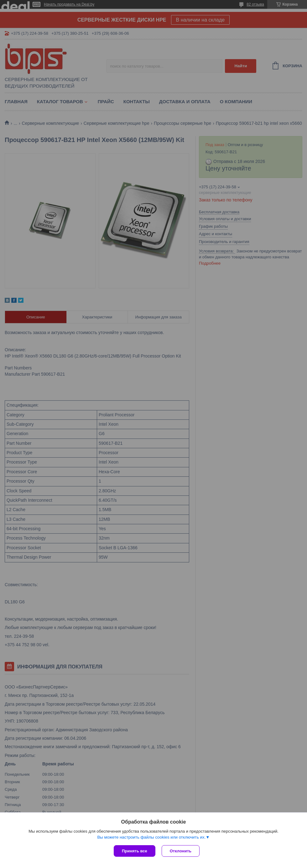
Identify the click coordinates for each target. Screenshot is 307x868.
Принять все (135, 851)
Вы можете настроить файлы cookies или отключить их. (151, 837)
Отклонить (181, 851)
